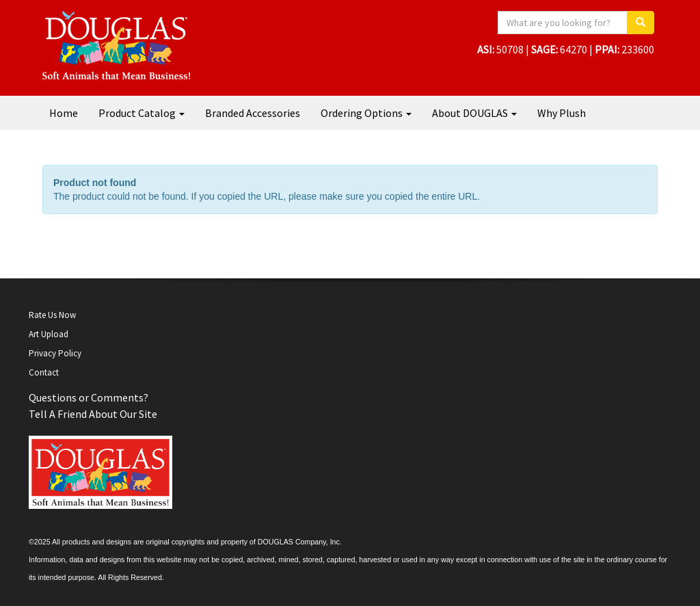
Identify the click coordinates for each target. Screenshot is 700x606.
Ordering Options (366, 113)
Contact (44, 372)
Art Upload (49, 334)
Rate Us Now (52, 315)
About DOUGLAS (474, 113)
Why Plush (562, 113)
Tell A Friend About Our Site (93, 414)
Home (64, 113)
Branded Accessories (253, 113)
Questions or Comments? (89, 397)
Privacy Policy (55, 353)
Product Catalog (142, 113)
